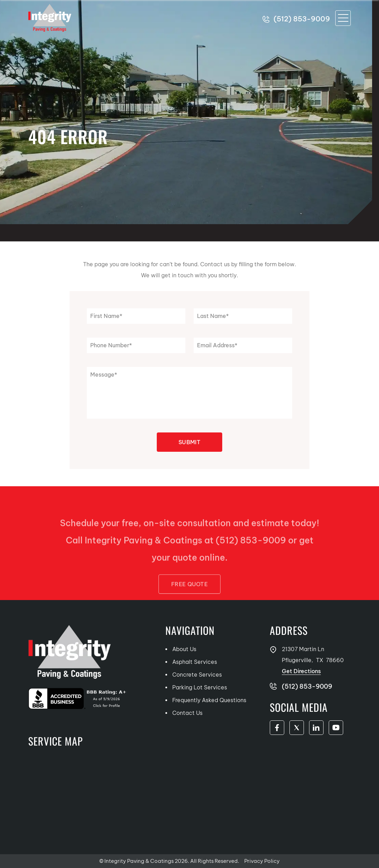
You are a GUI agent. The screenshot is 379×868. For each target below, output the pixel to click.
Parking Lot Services (200, 687)
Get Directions (301, 671)
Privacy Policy (262, 861)
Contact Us (187, 713)
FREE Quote (189, 596)
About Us (184, 649)
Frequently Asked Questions (209, 700)
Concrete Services (197, 675)
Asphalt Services (195, 662)
